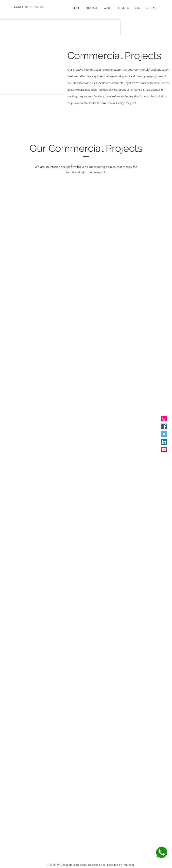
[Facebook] (164, 426)
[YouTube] (164, 450)
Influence (129, 865)
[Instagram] (164, 419)
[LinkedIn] (164, 442)
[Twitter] (164, 434)
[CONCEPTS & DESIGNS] (30, 7)
